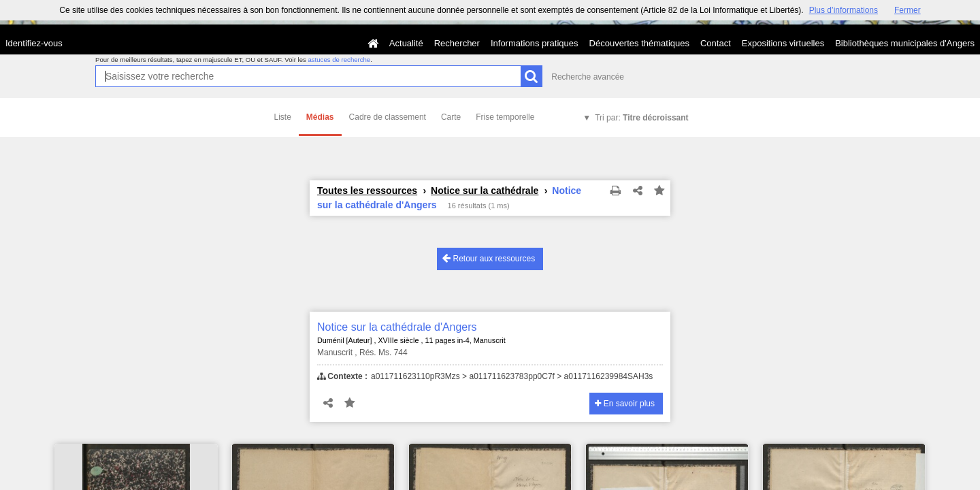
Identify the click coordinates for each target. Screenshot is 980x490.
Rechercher (457, 43)
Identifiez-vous (34, 43)
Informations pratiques (535, 43)
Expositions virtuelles (783, 43)
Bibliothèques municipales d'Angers (905, 43)
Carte (451, 117)
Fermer (908, 10)
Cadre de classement (388, 117)
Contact (716, 43)
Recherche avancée (588, 77)
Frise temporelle (505, 117)
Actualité (406, 43)
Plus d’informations (844, 10)
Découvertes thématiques (639, 43)
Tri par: (641, 118)
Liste (283, 117)
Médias (320, 117)
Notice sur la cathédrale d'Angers (397, 327)
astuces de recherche (339, 60)
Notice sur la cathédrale (485, 191)
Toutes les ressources (367, 191)
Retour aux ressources (489, 258)
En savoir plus (625, 404)
